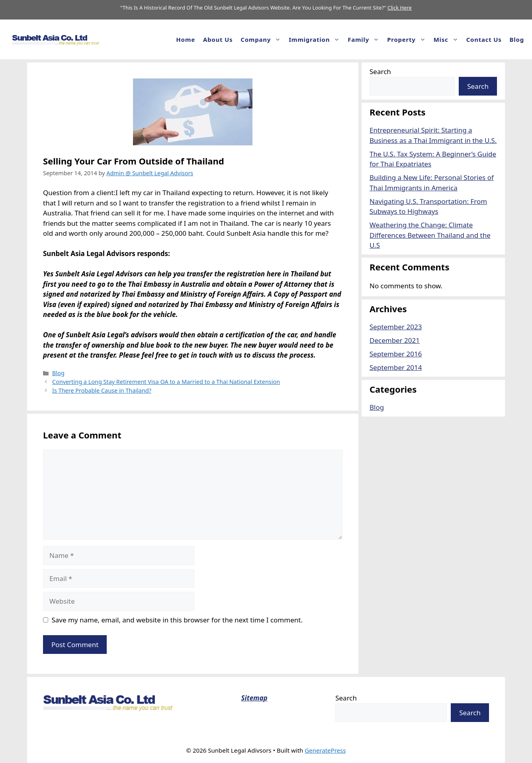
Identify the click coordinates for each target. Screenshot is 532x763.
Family (365, 39)
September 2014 (396, 367)
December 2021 (395, 340)
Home (186, 39)
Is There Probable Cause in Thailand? (102, 390)
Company (263, 39)
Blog (517, 39)
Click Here (400, 8)
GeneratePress (325, 750)
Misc (448, 39)
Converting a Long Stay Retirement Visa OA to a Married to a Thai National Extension (166, 382)
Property (408, 39)
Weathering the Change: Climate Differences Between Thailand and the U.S (430, 235)
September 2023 (396, 327)
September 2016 (396, 354)
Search (380, 71)
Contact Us (484, 39)
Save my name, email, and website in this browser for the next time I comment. (177, 620)
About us (218, 39)
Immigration (316, 39)
